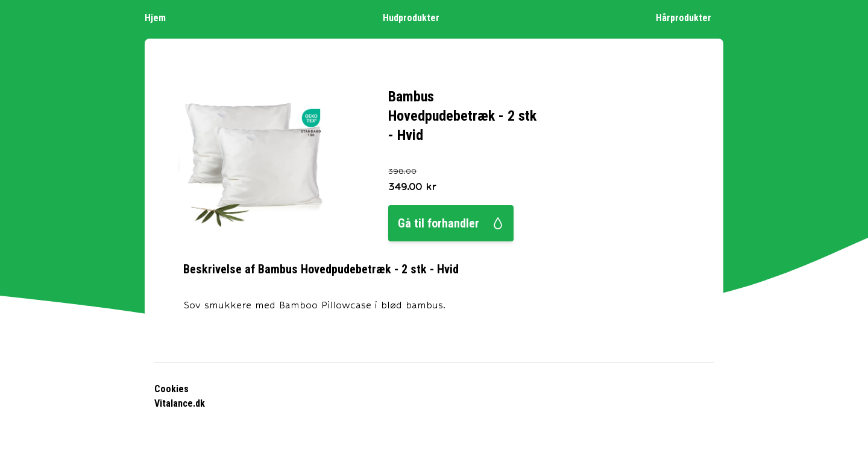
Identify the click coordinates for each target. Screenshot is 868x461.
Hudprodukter (417, 17)
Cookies (171, 389)
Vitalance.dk (180, 403)
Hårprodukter (690, 17)
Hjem (161, 17)
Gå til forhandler (451, 223)
